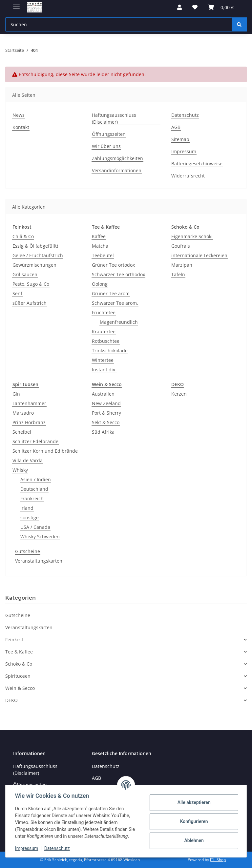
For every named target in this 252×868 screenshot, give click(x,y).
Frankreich (32, 498)
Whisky (20, 470)
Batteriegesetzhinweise (197, 164)
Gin (16, 394)
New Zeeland (106, 403)
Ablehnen (193, 840)
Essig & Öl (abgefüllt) (35, 246)
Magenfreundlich (119, 322)
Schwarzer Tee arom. (115, 303)
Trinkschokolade (110, 351)
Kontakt (21, 127)
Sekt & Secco (106, 422)
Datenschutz (58, 848)
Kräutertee (104, 331)
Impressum (28, 848)
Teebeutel (103, 255)
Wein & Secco (20, 688)
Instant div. (104, 370)
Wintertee (103, 360)
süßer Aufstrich (30, 303)
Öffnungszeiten (109, 134)
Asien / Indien (36, 479)
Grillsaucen (25, 274)
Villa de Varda (28, 460)
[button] (179, 7)
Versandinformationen (117, 170)
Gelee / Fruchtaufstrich (38, 255)
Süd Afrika (103, 432)
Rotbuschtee (106, 341)
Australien (103, 394)
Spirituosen (18, 676)
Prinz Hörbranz (29, 422)
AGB (176, 127)
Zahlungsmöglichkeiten (117, 158)
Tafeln (178, 274)
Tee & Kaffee (19, 652)
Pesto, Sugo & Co (31, 284)
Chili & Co (23, 236)
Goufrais (181, 246)
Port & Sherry (106, 413)
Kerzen (179, 394)
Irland (27, 508)
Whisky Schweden (40, 537)
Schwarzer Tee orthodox (118, 274)
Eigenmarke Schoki (192, 236)
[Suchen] (239, 24)
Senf (17, 293)
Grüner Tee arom (111, 293)
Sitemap (180, 139)
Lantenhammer (29, 403)
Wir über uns (106, 146)
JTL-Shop (218, 860)
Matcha (100, 246)
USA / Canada (35, 527)
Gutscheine (28, 551)
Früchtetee (104, 312)
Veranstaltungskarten (39, 561)
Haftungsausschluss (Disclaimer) (114, 118)
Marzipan (182, 265)
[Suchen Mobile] (119, 24)
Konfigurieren (193, 821)
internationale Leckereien (199, 255)
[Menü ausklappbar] (16, 4)
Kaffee (99, 236)
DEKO (11, 700)
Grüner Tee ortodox (113, 265)
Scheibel (22, 432)
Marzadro (23, 413)
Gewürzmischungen (34, 265)
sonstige (30, 517)
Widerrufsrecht (188, 176)
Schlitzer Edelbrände (35, 441)
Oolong (100, 284)
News (19, 115)
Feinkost (14, 640)
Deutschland (34, 489)
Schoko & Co (19, 664)
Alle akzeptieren (193, 802)
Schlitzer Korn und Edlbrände (45, 451)
